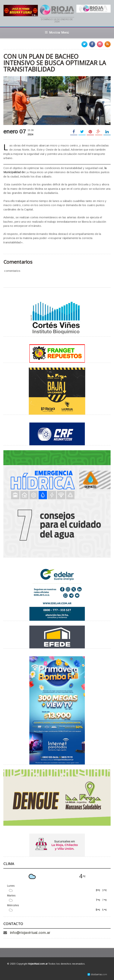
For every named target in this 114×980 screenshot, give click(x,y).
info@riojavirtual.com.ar (30, 933)
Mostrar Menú (57, 33)
